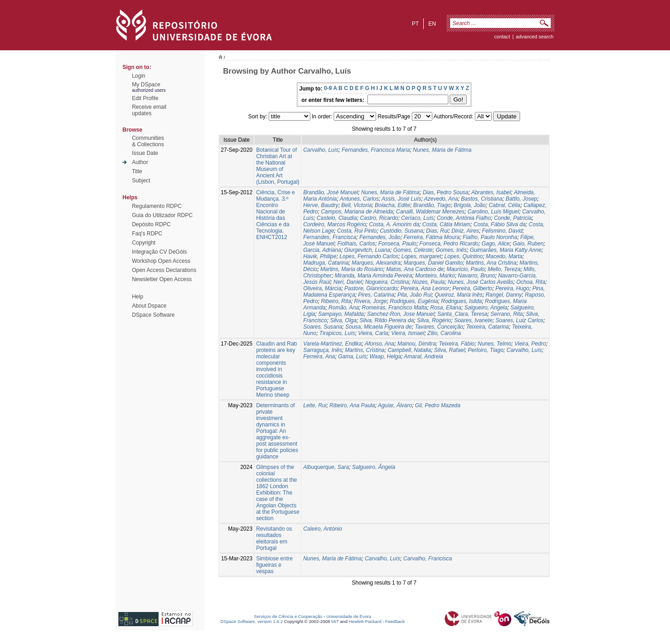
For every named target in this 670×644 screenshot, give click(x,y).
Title (137, 171)
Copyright (144, 243)
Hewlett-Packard (365, 621)
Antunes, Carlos (359, 199)
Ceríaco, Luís (417, 218)
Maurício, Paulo (465, 269)
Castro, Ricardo (379, 218)
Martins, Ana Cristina (491, 263)
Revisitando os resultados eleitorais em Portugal (274, 538)
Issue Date (145, 153)
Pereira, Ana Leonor (425, 288)
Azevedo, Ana (441, 199)
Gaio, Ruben (528, 244)
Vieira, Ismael (408, 333)
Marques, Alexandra (376, 263)
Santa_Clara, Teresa (463, 314)
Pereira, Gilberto (472, 288)
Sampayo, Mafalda (341, 314)
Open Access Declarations (164, 270)
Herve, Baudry (321, 205)
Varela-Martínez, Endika (332, 344)
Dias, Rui (437, 231)
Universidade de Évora (349, 616)
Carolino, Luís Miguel (493, 212)
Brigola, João (470, 205)
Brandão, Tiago (432, 205)
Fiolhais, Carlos (356, 244)
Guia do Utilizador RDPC (162, 215)
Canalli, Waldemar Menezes (430, 212)
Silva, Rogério (434, 320)
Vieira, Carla (373, 333)
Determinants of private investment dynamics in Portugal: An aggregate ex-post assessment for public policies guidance (277, 431)
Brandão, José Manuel (330, 192)
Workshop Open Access (161, 261)
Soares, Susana (322, 327)
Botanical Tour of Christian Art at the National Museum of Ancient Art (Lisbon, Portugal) (278, 166)
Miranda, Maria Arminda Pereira (373, 276)
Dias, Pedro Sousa (446, 192)
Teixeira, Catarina (488, 327)
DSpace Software (153, 315)
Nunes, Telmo (495, 344)
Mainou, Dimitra (417, 344)
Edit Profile (145, 98)
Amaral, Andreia (424, 357)
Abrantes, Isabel (491, 192)
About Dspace (149, 306)
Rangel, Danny (503, 295)
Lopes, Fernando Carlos (369, 256)
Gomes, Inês (451, 250)
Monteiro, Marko (435, 276)
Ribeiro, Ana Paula (352, 405)
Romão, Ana (344, 308)
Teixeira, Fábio (457, 344)
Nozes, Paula (428, 282)
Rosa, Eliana (446, 308)
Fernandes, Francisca (330, 237)
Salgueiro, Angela (486, 308)
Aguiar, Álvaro (395, 405)
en (432, 24)
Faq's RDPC (147, 234)
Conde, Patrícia (513, 218)
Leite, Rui (315, 405)
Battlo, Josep (521, 199)
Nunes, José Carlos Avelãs (481, 282)
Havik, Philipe (320, 256)
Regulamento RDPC (157, 206)
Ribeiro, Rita (336, 301)
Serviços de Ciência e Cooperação (288, 616)
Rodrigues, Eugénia (414, 301)
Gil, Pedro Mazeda (438, 405)
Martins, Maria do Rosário (352, 269)
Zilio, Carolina (444, 333)
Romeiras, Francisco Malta (395, 308)
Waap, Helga (385, 357)
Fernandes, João (380, 237)
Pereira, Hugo (512, 288)
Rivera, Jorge (370, 301)
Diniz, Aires (465, 231)
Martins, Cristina (365, 350)
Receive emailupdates (149, 110)
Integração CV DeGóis (160, 252)
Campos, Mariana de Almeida (357, 212)
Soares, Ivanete (473, 320)
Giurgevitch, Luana (367, 250)
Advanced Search (535, 37)
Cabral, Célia (504, 205)
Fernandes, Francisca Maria (376, 150)
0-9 (328, 88)
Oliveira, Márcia (322, 288)
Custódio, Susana (401, 231)
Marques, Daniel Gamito (433, 263)
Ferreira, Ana (319, 357)
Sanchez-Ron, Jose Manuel (401, 314)
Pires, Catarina (376, 295)
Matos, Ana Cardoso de (415, 269)
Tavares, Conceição (439, 327)
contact (502, 37)
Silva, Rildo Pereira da (387, 320)
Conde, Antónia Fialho (464, 218)
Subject (141, 181)
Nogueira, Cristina (387, 282)
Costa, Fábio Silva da (500, 224)
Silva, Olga (343, 320)
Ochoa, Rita (531, 282)
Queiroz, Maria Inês (459, 295)
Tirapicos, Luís (337, 333)
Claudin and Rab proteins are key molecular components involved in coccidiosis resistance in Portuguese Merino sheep (276, 369)
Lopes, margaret (421, 256)
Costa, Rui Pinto (357, 231)
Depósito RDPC (152, 224)
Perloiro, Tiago (486, 350)
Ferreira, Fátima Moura (432, 237)
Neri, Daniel (348, 282)
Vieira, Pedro (530, 344)
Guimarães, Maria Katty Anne (506, 250)
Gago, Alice (496, 244)
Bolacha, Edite (392, 205)
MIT (335, 621)
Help (138, 297)
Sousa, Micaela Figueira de (379, 327)
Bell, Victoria (356, 205)
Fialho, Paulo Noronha (490, 237)
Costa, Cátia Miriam (446, 224)
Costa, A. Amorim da (394, 224)
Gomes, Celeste (413, 250)
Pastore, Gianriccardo (371, 288)
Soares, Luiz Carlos (519, 320)
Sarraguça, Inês (322, 350)
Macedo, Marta (504, 256)
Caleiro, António (322, 529)
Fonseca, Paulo (397, 244)
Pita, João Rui (415, 295)
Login (139, 76)
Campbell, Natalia (409, 350)
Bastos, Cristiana (482, 199)
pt (415, 24)
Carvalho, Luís (321, 150)
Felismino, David (502, 231)
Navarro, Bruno (476, 276)
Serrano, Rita (507, 314)
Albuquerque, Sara (326, 467)
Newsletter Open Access (162, 279)
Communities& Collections (148, 141)
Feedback (395, 621)
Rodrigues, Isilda (461, 301)
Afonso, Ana (380, 344)
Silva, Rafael (449, 350)
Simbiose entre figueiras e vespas (274, 565)
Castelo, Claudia (337, 218)
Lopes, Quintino (463, 256)
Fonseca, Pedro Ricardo (449, 244)
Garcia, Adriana (322, 250)
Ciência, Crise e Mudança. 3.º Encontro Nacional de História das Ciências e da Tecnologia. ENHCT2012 (275, 215)
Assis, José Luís (401, 199)
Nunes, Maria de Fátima (442, 150)
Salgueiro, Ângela (374, 467)
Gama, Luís (352, 357)
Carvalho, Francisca (428, 559)
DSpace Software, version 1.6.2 (252, 621)
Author (140, 162)
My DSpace (146, 85)
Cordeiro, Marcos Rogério (334, 224)
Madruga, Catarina (326, 263)
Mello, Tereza (504, 269)
